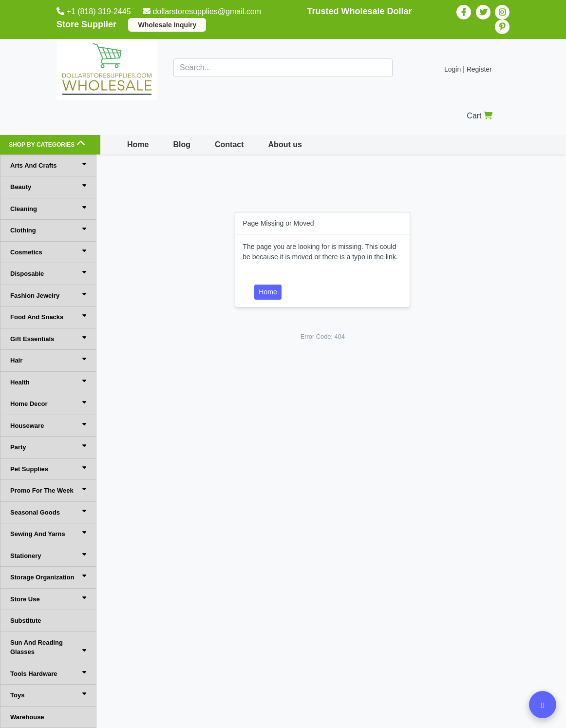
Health (48, 382)
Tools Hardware (48, 673)
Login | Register (468, 69)
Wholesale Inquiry (167, 25)
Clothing (48, 230)
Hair (48, 360)
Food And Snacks (48, 316)
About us (285, 144)
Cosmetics (48, 252)
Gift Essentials (48, 338)
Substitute (26, 621)
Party (48, 447)
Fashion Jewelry (48, 295)
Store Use (48, 599)
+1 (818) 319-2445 (95, 11)
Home (138, 144)
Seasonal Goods (48, 512)
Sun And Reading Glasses (48, 647)
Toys (48, 695)
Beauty (48, 186)
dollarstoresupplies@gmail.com (203, 11)
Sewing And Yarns (48, 533)
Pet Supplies (48, 469)
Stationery (48, 555)
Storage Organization (48, 577)
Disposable (48, 273)
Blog (182, 144)
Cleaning (48, 208)
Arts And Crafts (48, 165)
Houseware (48, 425)
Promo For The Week (48, 490)
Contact (229, 144)
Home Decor (48, 403)
